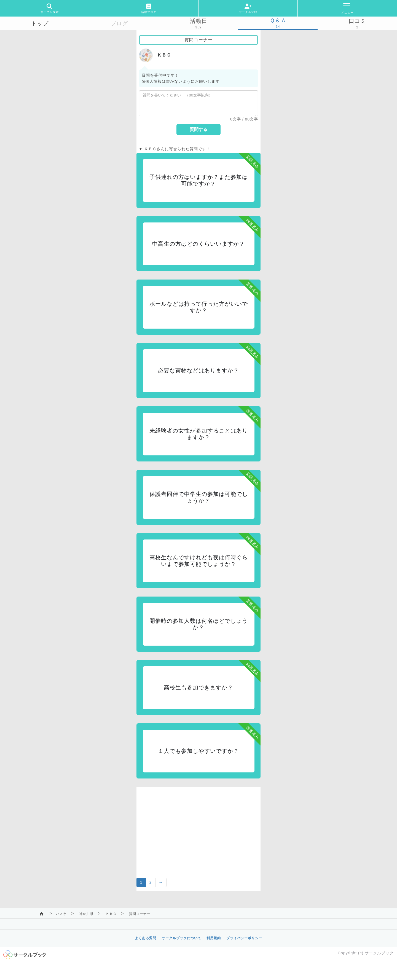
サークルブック (379, 953)
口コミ (357, 21)
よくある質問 (146, 938)
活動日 (199, 21)
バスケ (61, 914)
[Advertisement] (198, 825)
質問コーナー (140, 914)
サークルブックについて (182, 938)
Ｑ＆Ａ (278, 20)
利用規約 (214, 938)
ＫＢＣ (111, 914)
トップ (40, 23)
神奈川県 (86, 914)
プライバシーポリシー (244, 938)
